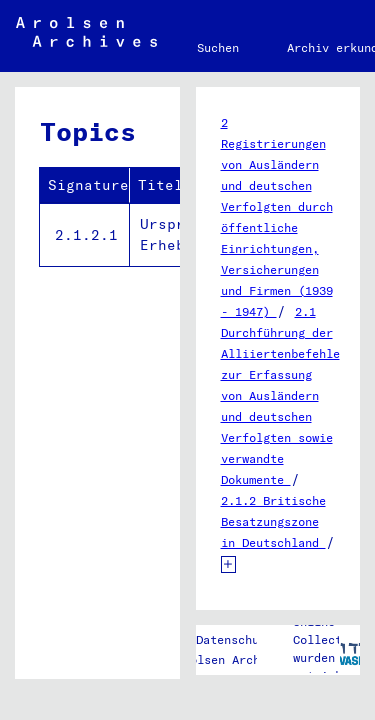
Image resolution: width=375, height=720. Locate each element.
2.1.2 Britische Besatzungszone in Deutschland (273, 521)
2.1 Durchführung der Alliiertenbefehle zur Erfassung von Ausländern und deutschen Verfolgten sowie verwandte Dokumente (280, 395)
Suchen (218, 47)
